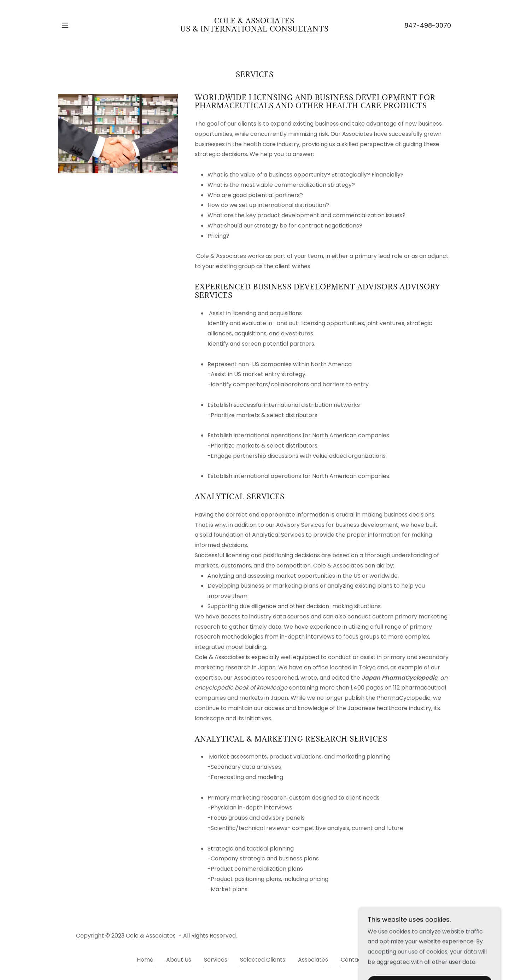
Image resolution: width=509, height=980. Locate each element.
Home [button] (145, 960)
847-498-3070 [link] (428, 25)
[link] (255, 30)
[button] (65, 25)
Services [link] (216, 960)
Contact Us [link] (356, 960)
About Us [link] (179, 960)
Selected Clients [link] (263, 960)
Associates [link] (313, 960)
